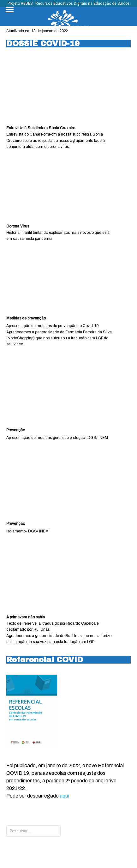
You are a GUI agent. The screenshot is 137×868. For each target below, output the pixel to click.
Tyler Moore (79, 850)
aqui (64, 796)
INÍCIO (77, 831)
